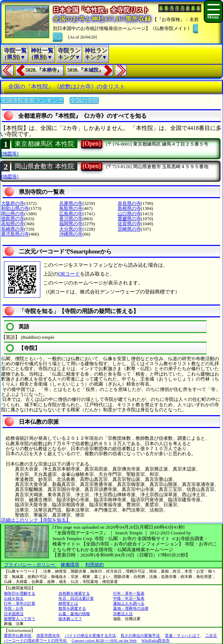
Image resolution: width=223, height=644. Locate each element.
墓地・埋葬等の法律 (131, 608)
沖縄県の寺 (71, 234)
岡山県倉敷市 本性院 (44, 166)
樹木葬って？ (70, 619)
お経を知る (14, 598)
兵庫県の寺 (71, 203)
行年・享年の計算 (20, 603)
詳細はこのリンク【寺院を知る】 (36, 520)
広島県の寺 (71, 214)
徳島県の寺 (13, 219)
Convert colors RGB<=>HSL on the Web (104, 640)
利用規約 (95, 565)
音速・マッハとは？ (183, 635)
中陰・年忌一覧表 (129, 598)
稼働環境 (70, 565)
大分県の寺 (71, 229)
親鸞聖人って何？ (20, 619)
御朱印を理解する (20, 593)
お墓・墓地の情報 (74, 614)
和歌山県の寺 (15, 208)
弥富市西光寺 (48, 635)
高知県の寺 (13, 224)
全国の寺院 (84, 100)
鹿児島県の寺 (15, 234)
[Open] (92, 144)
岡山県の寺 (13, 214)
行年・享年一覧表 (129, 593)
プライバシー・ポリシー (30, 565)
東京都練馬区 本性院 (44, 144)
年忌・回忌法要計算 (76, 598)
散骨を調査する (72, 608)
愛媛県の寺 (129, 219)
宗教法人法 (123, 614)
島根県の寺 (129, 208)
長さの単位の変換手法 (140, 635)
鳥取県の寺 (71, 208)
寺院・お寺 (14, 608)
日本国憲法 (14, 614)
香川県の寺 (71, 219)
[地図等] (10, 154)
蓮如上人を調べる (129, 603)
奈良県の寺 (129, 203)
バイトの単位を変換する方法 (90, 635)
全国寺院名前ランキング (32, 100)
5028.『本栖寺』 (44, 70)
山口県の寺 (129, 214)
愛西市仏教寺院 (18, 635)
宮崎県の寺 (129, 229)
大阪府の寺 (13, 203)
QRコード (69, 274)
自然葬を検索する (74, 593)
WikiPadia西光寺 (155, 640)
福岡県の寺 (71, 224)
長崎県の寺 (13, 229)
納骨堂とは (68, 603)
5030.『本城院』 (86, 70)
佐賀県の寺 (129, 224)
